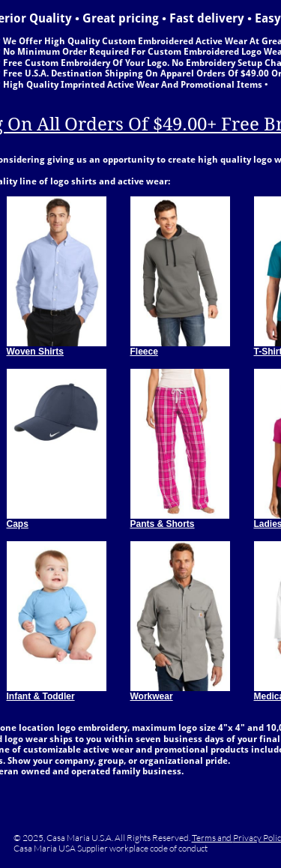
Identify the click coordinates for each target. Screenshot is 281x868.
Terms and (212, 838)
